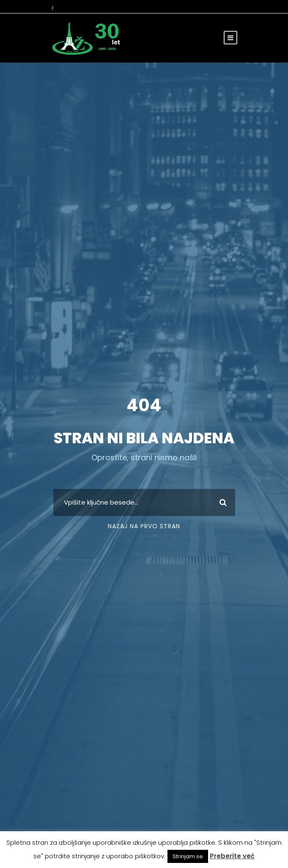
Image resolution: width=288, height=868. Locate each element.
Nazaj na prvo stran (144, 526)
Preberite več (232, 856)
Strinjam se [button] (188, 856)
